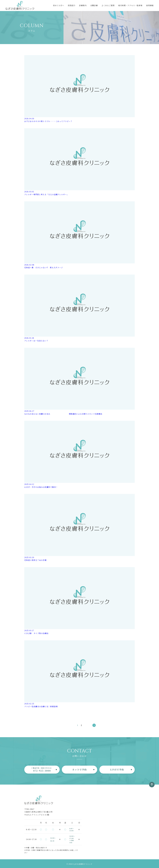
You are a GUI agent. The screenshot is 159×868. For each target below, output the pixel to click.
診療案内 (83, 5)
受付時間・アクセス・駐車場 (130, 5)
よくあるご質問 (108, 5)
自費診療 (94, 5)
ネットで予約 (79, 770)
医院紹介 (72, 5)
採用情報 (150, 5)
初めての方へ (59, 5)
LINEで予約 (117, 770)
